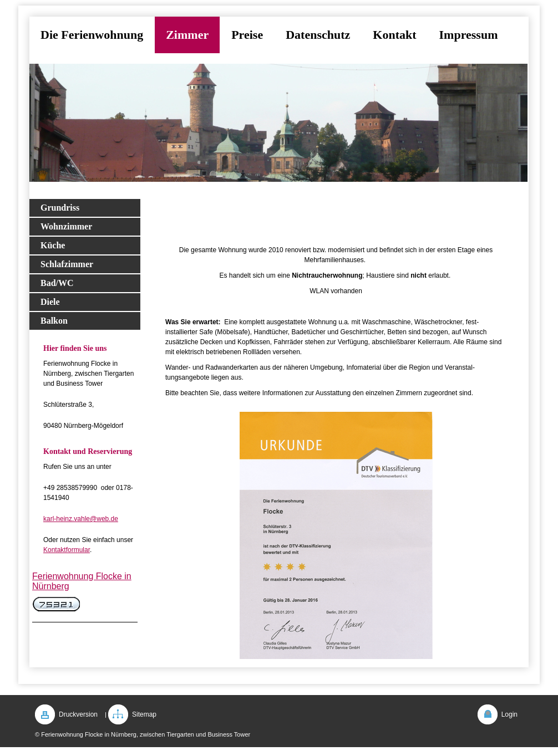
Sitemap (144, 714)
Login (509, 714)
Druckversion (78, 714)
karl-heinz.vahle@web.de (81, 519)
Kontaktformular (67, 550)
